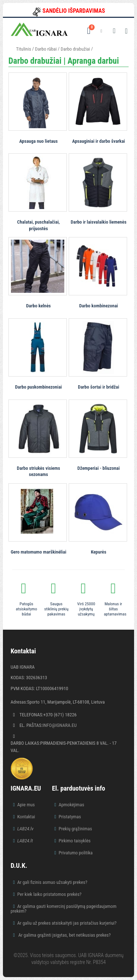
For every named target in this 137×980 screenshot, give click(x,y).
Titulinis (24, 49)
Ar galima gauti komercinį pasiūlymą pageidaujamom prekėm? (64, 909)
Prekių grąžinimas (75, 829)
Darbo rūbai (46, 49)
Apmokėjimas (71, 805)
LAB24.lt (25, 841)
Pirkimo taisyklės (75, 841)
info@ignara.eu (60, 725)
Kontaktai (26, 817)
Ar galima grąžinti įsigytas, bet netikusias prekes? (64, 935)
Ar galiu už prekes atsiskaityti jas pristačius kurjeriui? (67, 923)
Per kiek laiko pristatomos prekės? (49, 894)
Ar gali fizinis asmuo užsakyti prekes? (52, 882)
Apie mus (26, 805)
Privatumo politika (75, 853)
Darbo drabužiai (75, 49)
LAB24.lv (25, 829)
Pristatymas (70, 817)
